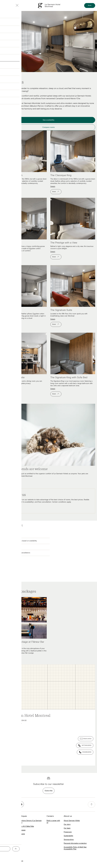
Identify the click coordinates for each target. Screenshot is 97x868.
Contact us (6, 864)
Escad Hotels (7, 830)
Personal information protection (75, 843)
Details (4, 187)
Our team (67, 828)
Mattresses (22, 830)
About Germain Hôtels (72, 821)
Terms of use (6, 858)
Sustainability (68, 836)
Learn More (9, 507)
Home (4, 823)
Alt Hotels (5, 826)
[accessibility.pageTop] (91, 805)
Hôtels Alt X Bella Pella (26, 826)
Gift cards (21, 834)
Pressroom (68, 832)
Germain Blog (7, 845)
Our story (67, 824)
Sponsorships (69, 840)
